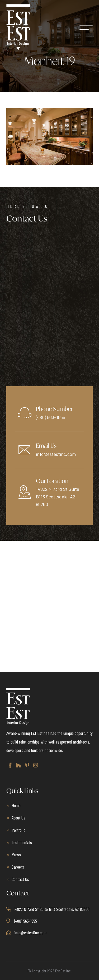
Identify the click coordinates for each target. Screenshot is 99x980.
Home (16, 805)
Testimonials (22, 842)
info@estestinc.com (56, 454)
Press (16, 854)
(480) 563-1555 (51, 417)
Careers (18, 867)
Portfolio (18, 830)
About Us (18, 818)
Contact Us (20, 879)
